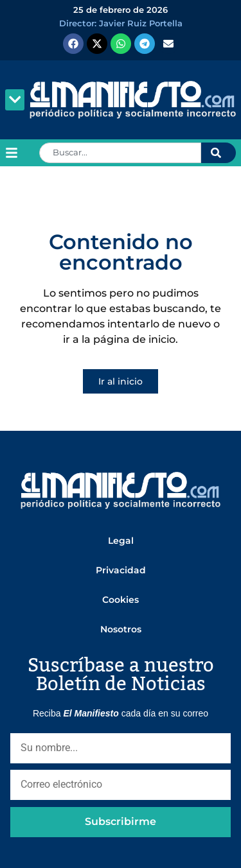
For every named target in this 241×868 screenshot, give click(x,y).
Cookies (121, 600)
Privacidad (121, 570)
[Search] (219, 153)
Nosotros (121, 629)
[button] (15, 100)
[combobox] (120, 153)
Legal (121, 541)
